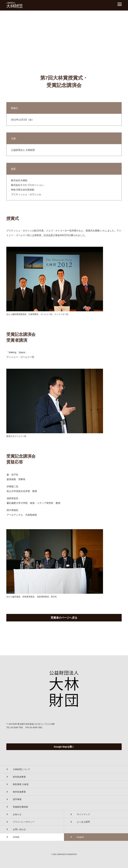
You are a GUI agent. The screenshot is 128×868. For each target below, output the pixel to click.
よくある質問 (83, 822)
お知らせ (17, 814)
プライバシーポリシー (24, 822)
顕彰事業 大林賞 (21, 784)
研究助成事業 (19, 777)
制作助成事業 (19, 792)
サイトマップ (83, 814)
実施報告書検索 (20, 807)
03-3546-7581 (17, 728)
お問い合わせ (19, 829)
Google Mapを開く (64, 747)
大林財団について (21, 769)
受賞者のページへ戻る (64, 618)
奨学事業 (17, 799)
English (80, 837)
